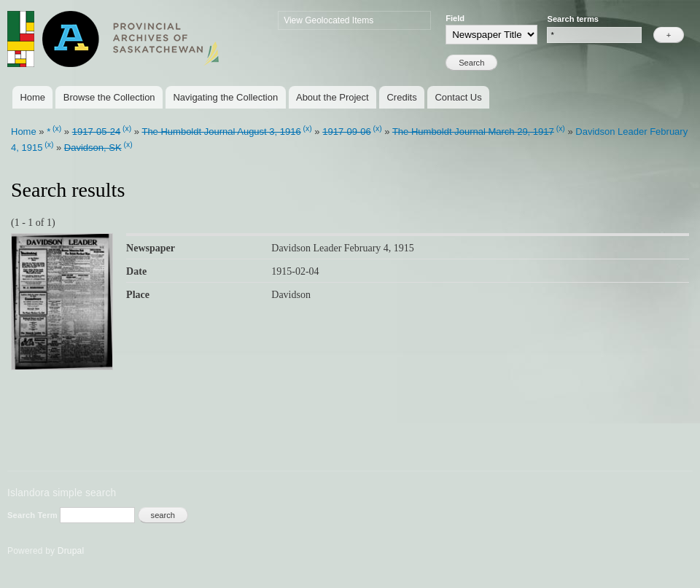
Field (455, 18)
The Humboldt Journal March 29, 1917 (473, 132)
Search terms (573, 19)
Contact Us (458, 97)
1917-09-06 (347, 132)
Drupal (71, 551)
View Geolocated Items (328, 20)
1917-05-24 (97, 132)
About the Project (332, 97)
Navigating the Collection (225, 97)
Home (32, 97)
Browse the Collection (109, 97)
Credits (401, 97)
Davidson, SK (93, 148)
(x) (57, 129)
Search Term (34, 515)
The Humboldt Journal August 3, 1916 (221, 132)
